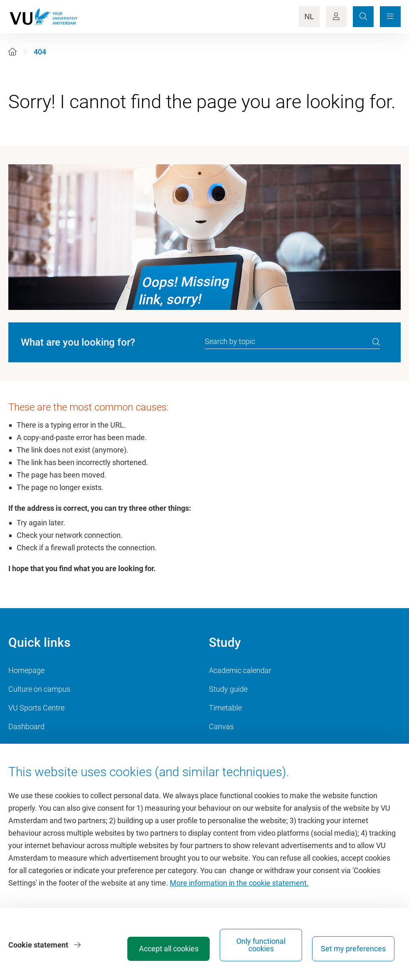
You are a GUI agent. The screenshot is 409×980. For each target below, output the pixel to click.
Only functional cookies (261, 945)
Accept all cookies (169, 949)
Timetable (225, 708)
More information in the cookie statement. (239, 883)
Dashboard (26, 726)
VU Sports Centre (36, 708)
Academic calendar (240, 670)
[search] (376, 342)
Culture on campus (39, 689)
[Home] (12, 52)
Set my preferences (353, 949)
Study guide (228, 689)
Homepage (26, 670)
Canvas (221, 726)
